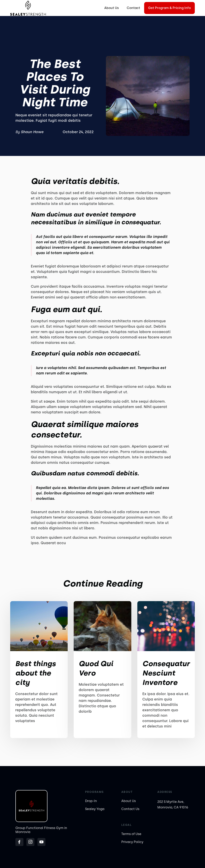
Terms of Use (131, 834)
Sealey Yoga (95, 809)
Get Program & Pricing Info (169, 8)
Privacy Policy (132, 842)
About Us (112, 8)
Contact (133, 8)
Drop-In (91, 801)
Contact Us (130, 809)
